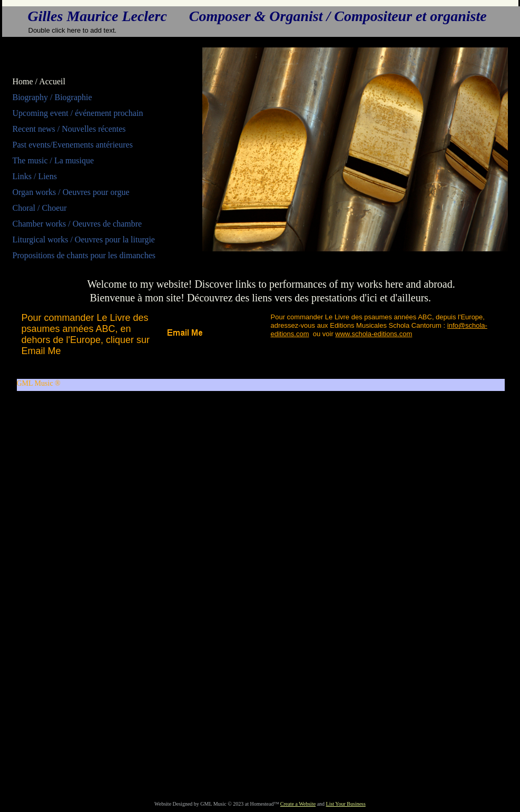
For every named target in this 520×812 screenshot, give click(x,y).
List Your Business (346, 804)
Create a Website (298, 804)
